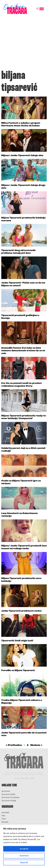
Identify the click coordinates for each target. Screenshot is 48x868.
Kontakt (5, 813)
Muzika (5, 822)
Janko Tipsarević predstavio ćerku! (21, 611)
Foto (4, 819)
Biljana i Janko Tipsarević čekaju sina (22, 156)
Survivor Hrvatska (10, 798)
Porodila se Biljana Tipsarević (18, 670)
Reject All (24, 863)
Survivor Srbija (9, 801)
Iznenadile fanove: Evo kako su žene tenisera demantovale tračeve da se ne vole (23, 351)
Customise (24, 856)
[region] (24, 846)
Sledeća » (36, 745)
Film (3, 816)
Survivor (6, 791)
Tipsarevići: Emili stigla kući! (17, 641)
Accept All (24, 849)
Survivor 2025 (8, 795)
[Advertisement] (24, 43)
